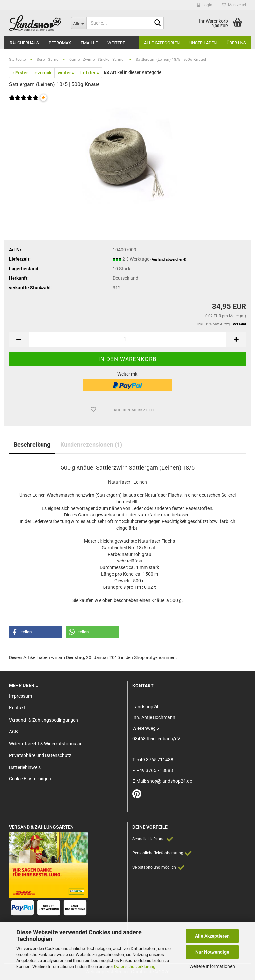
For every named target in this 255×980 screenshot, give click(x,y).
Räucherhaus (24, 43)
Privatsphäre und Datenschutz (40, 755)
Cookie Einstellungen (30, 779)
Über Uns (236, 43)
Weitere (116, 43)
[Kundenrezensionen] (24, 102)
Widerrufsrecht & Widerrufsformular (45, 744)
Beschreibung (32, 445)
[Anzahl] (127, 339)
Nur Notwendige (212, 952)
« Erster (20, 73)
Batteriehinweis (25, 767)
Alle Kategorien (162, 43)
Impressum (20, 696)
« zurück (43, 73)
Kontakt (17, 708)
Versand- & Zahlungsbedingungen (43, 720)
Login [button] (204, 5)
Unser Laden (203, 43)
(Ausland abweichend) (168, 260)
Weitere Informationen (212, 966)
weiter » (66, 73)
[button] (19, 339)
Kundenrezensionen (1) (91, 445)
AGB (14, 732)
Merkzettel (234, 5)
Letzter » (90, 73)
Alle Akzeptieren (212, 936)
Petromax (60, 43)
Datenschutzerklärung (135, 966)
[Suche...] (79, 23)
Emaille (89, 43)
